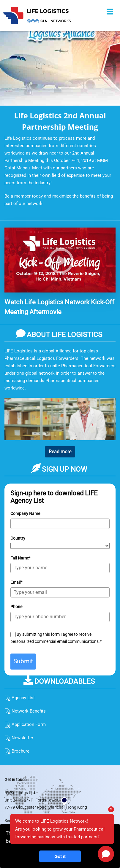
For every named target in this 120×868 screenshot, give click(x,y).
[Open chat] (106, 854)
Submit (23, 661)
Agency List (20, 698)
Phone (16, 607)
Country (18, 538)
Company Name (25, 514)
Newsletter (19, 738)
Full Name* (20, 558)
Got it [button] (60, 856)
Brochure (17, 751)
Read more (60, 452)
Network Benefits (25, 711)
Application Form (25, 724)
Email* (16, 582)
